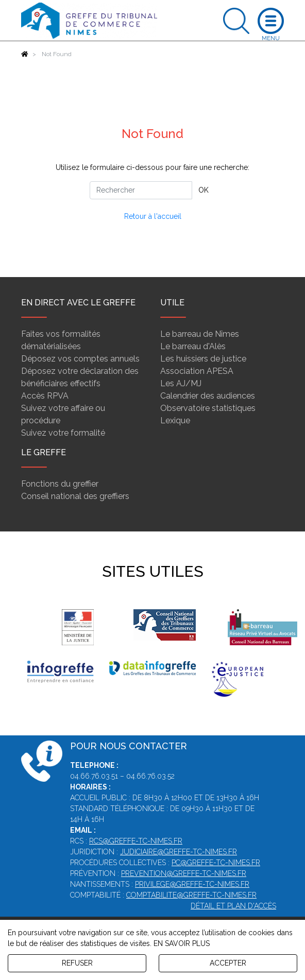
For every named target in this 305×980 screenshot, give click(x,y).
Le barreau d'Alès (193, 346)
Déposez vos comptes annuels (80, 359)
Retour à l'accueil (153, 216)
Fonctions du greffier (60, 484)
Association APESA (197, 371)
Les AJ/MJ (181, 383)
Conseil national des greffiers (75, 496)
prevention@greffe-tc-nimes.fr (184, 873)
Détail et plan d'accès (233, 906)
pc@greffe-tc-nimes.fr (216, 863)
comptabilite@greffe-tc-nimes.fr (191, 895)
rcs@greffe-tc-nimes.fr (136, 841)
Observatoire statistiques (208, 408)
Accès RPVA (45, 396)
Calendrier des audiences (208, 396)
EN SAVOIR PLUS (182, 943)
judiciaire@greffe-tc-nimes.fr (179, 852)
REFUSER (77, 963)
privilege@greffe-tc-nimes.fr (192, 884)
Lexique (175, 420)
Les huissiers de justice (203, 359)
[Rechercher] (141, 190)
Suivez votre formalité (63, 433)
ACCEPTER (228, 963)
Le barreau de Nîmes (200, 334)
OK (204, 190)
